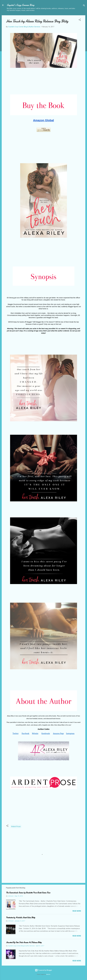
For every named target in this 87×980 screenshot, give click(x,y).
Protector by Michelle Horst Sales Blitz (21, 918)
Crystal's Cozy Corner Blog (21, 5)
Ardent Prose (16, 827)
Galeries (48, 974)
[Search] (84, 6)
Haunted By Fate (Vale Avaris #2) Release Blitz (24, 942)
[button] (80, 20)
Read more (77, 911)
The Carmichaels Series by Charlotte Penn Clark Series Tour (28, 893)
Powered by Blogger (43, 970)
